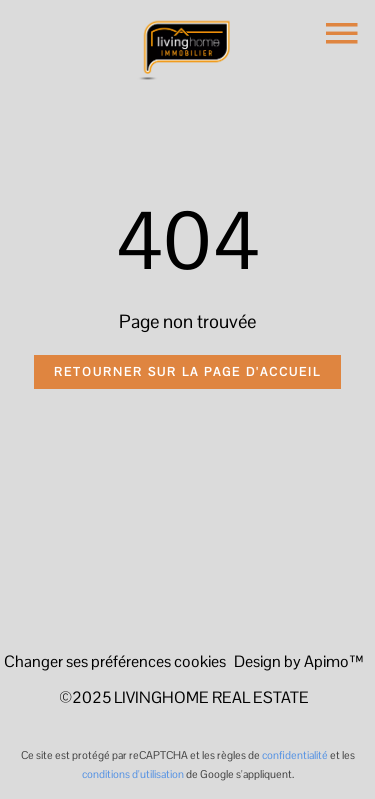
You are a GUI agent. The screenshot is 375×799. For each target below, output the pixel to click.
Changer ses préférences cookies (115, 661)
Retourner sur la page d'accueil (187, 372)
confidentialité (295, 755)
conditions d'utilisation (133, 774)
